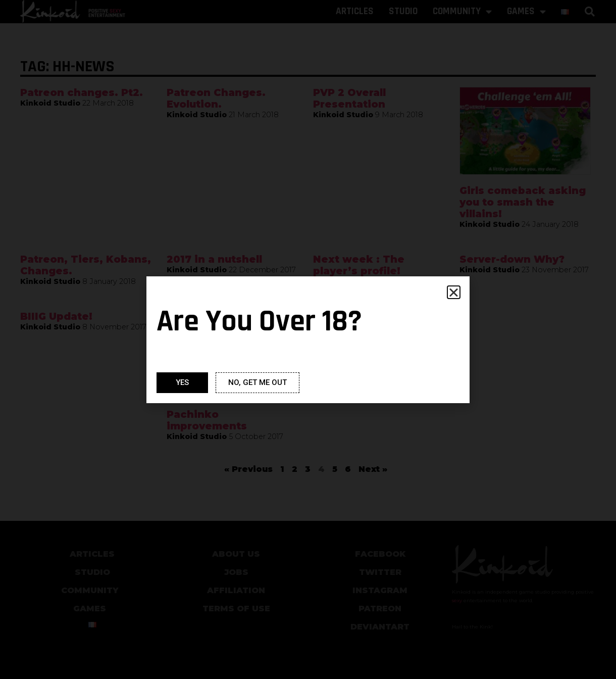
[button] (454, 292)
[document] (308, 339)
